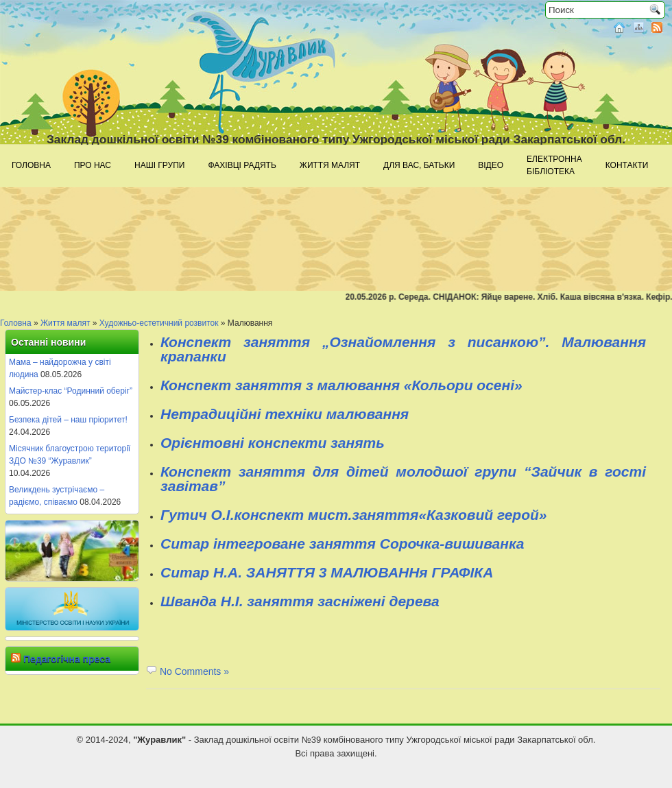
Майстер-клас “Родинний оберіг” (71, 391)
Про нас (93, 165)
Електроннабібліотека (554, 165)
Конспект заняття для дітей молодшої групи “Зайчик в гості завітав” (403, 479)
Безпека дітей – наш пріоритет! (68, 420)
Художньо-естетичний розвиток (159, 323)
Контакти (627, 165)
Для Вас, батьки (419, 165)
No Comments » (194, 671)
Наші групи (159, 165)
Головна (31, 165)
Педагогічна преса (67, 659)
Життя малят (330, 165)
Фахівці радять (242, 165)
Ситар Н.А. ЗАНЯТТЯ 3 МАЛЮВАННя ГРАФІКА (327, 572)
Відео (491, 165)
